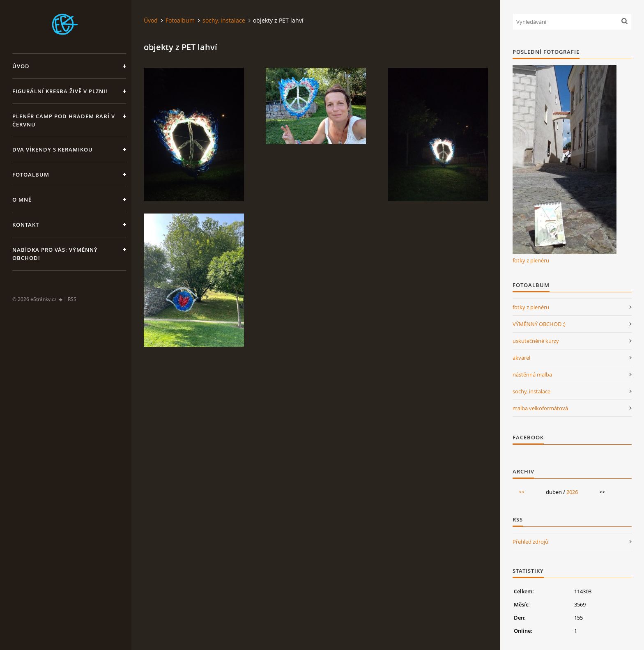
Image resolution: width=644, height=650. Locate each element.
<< (522, 492)
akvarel (521, 358)
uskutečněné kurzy (536, 341)
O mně (22, 200)
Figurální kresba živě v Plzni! (60, 91)
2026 (572, 492)
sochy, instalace (224, 20)
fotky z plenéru (531, 260)
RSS (72, 299)
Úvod (21, 66)
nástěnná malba (532, 374)
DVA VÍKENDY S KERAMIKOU (53, 149)
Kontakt (26, 225)
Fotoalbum (31, 175)
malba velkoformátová (540, 408)
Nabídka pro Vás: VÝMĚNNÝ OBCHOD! (55, 254)
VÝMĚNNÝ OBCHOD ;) (539, 324)
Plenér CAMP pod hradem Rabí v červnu (64, 120)
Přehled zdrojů (530, 542)
